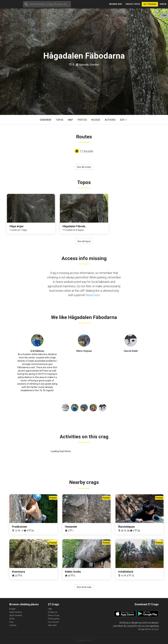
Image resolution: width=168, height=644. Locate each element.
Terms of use (53, 615)
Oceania (13, 625)
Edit (124, 120)
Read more (93, 295)
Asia (11, 622)
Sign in (163, 4)
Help (50, 609)
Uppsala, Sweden (89, 65)
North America (16, 612)
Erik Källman (37, 351)
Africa (12, 619)
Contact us (53, 612)
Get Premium (150, 4)
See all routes (84, 167)
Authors (110, 120)
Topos (59, 120)
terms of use (152, 629)
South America (16, 615)
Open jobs (52, 625)
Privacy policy (54, 619)
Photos (82, 120)
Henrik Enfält (131, 351)
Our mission (53, 622)
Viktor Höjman (84, 351)
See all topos (84, 241)
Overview (45, 120)
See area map (84, 587)
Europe (12, 609)
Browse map (116, 4)
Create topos (133, 4)
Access (96, 120)
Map (70, 120)
